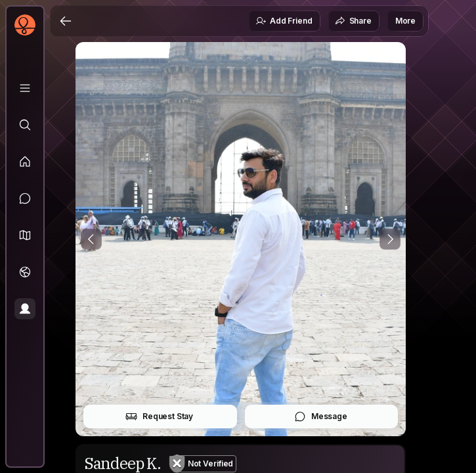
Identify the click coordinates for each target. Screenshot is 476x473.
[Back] (66, 21)
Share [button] (353, 21)
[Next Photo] (390, 239)
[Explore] (25, 125)
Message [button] (321, 417)
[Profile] (25, 309)
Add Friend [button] (284, 21)
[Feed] (25, 162)
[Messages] (25, 198)
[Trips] (25, 272)
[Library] (25, 88)
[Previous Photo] (91, 239)
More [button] (405, 21)
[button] (25, 235)
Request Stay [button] (159, 417)
